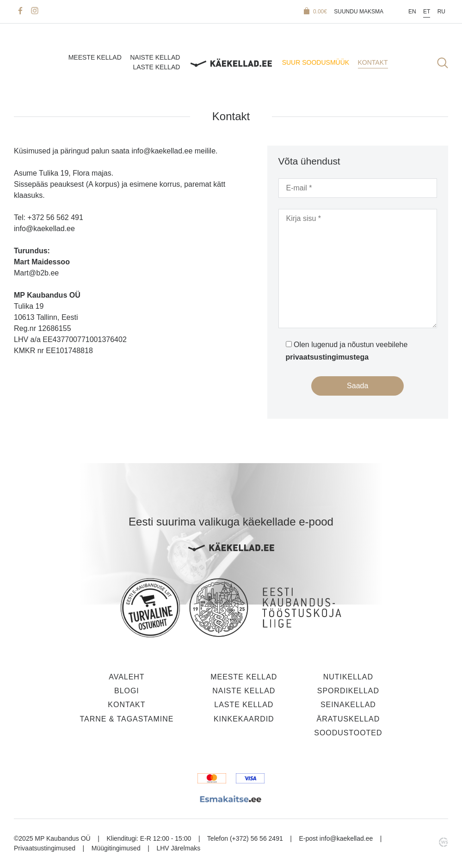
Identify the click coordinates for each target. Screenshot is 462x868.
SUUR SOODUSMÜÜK (316, 62)
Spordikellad (348, 691)
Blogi (127, 691)
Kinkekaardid (244, 719)
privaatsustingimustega (327, 357)
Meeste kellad (95, 57)
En (412, 12)
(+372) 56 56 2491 (256, 838)
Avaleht (126, 677)
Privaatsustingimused (45, 848)
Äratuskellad (348, 719)
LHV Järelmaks (178, 848)
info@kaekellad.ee (346, 838)
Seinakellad (348, 705)
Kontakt (373, 62)
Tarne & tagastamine (126, 719)
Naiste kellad (155, 57)
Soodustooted (348, 733)
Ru (441, 12)
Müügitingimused (116, 848)
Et (427, 12)
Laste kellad (156, 67)
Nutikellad (348, 677)
